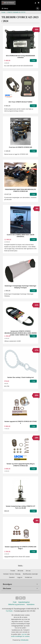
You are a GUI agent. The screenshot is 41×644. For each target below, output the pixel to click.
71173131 (9, 611)
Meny (5, 9)
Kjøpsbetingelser (24, 602)
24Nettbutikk (24, 640)
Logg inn (20, 577)
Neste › (20, 566)
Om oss (28, 571)
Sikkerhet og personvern (17, 604)
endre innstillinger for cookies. (21, 636)
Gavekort (12, 577)
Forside (3, 12)
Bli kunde (20, 571)
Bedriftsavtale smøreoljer (30, 574)
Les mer (24, 634)
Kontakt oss (28, 577)
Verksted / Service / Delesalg (12, 574)
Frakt (15, 602)
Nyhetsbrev (31, 604)
